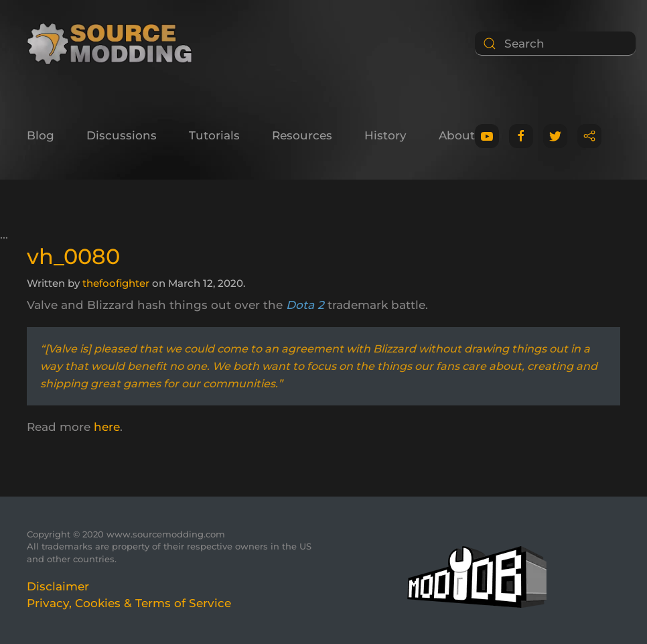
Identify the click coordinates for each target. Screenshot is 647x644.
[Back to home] (114, 44)
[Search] (555, 44)
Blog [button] (41, 135)
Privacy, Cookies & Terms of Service (129, 603)
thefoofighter (116, 283)
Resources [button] (302, 135)
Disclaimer (58, 586)
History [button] (385, 135)
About (457, 135)
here (107, 427)
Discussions (122, 135)
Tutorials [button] (214, 135)
